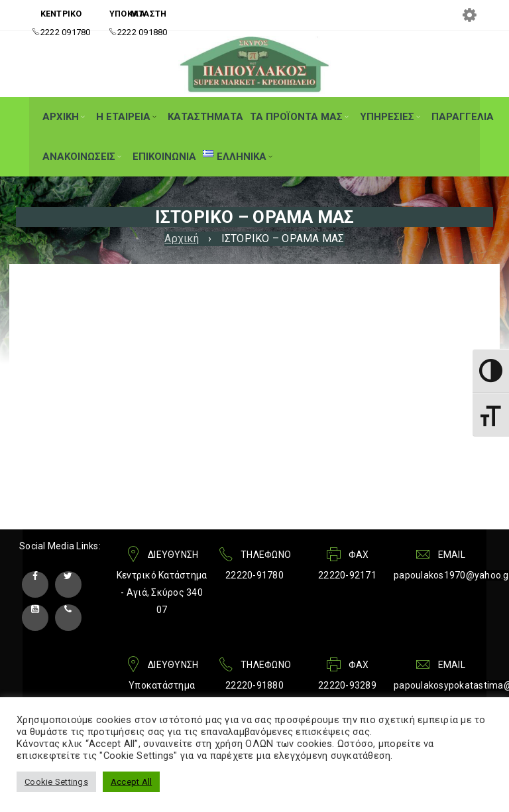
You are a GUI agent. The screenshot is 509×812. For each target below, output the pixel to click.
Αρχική (182, 238)
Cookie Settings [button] (56, 782)
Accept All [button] (132, 782)
